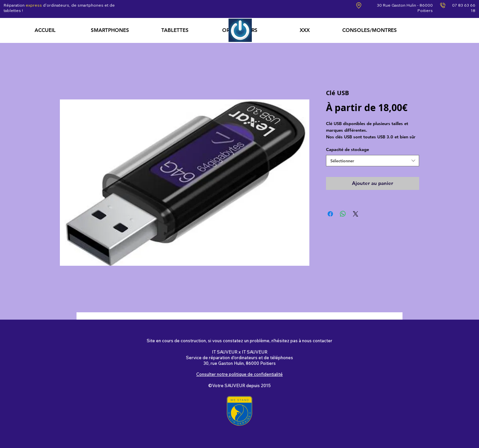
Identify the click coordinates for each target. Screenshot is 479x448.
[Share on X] (356, 214)
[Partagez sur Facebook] (330, 214)
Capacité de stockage (347, 149)
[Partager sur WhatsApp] (343, 214)
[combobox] (373, 161)
